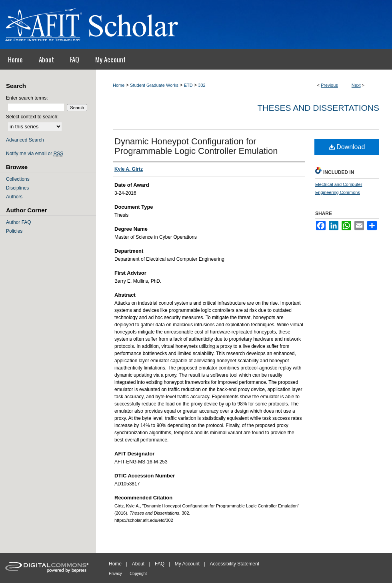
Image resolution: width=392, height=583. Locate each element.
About (138, 564)
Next (356, 85)
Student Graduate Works (154, 85)
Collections (18, 179)
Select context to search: (32, 117)
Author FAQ (19, 222)
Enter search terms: (27, 98)
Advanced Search (25, 140)
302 (202, 85)
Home (119, 85)
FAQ (160, 564)
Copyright (138, 574)
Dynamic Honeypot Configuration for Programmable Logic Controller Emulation (196, 146)
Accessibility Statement (235, 564)
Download (347, 147)
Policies (14, 231)
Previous (329, 85)
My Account (187, 564)
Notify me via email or (35, 154)
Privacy (115, 574)
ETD (188, 85)
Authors (14, 197)
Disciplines (17, 188)
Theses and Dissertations (318, 108)
